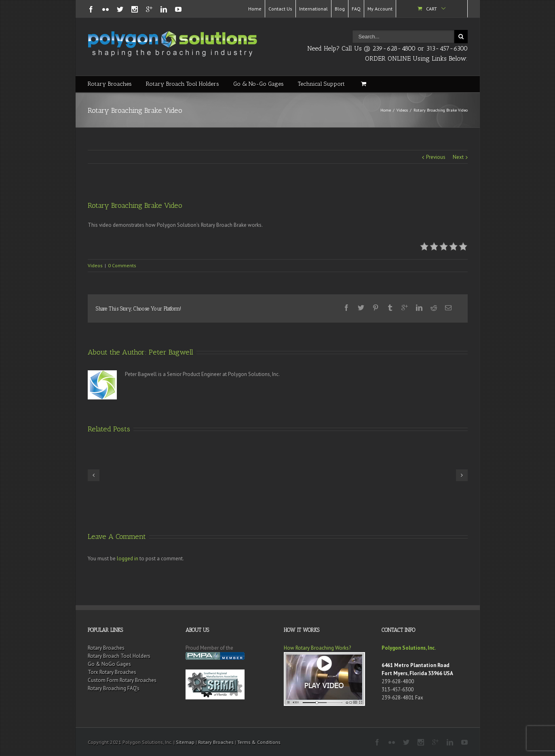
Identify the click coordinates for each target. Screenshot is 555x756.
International (313, 9)
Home (255, 9)
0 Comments (122, 265)
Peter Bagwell (171, 352)
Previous (436, 157)
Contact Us (280, 9)
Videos (402, 110)
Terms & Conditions (259, 742)
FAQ (356, 9)
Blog (340, 9)
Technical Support (321, 84)
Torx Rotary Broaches (112, 672)
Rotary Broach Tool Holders (183, 84)
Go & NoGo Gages (109, 664)
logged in (128, 559)
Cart (432, 9)
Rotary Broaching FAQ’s (114, 688)
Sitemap (185, 742)
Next (458, 157)
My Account (380, 9)
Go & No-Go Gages (259, 84)
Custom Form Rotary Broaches (122, 680)
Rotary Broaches (110, 84)
